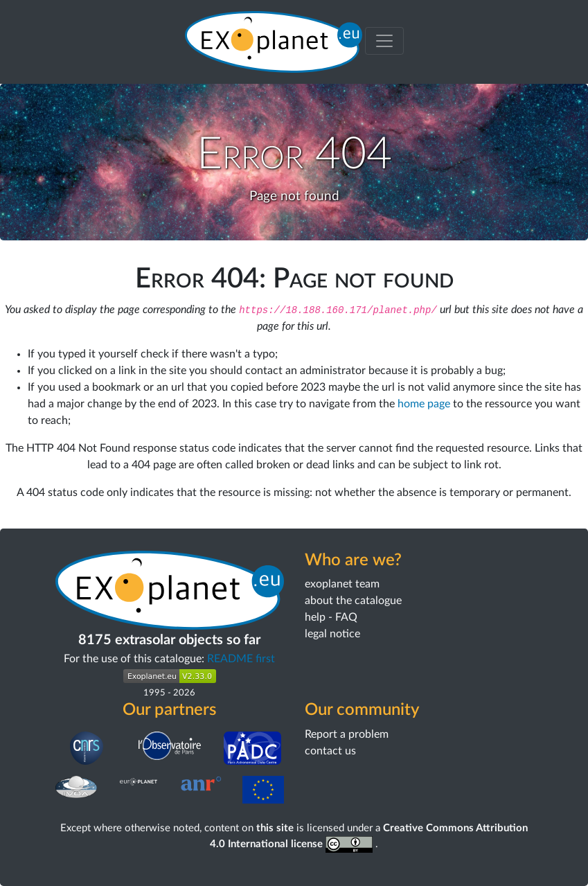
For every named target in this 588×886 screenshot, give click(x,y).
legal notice (332, 634)
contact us (330, 751)
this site (275, 828)
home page (424, 404)
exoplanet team (342, 584)
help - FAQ (331, 617)
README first (241, 659)
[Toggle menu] (384, 41)
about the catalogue (353, 601)
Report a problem (347, 734)
